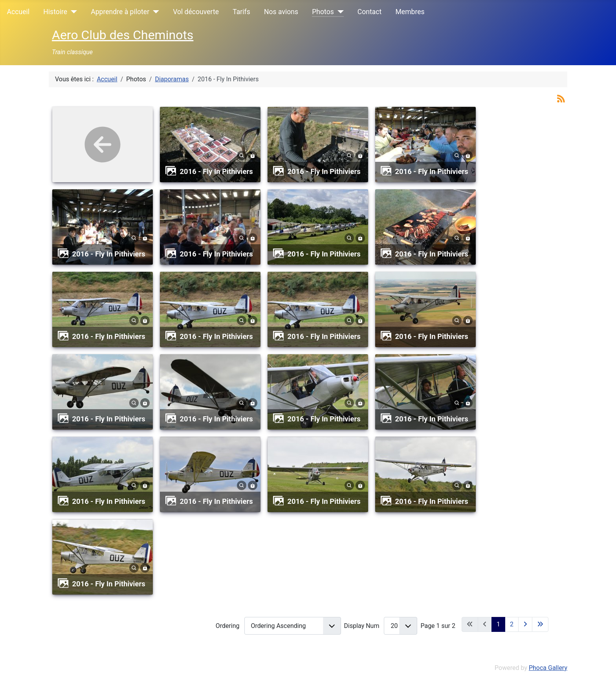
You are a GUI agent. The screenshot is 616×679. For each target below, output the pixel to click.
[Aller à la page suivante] (525, 624)
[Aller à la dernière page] (540, 624)
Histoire (55, 12)
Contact (370, 12)
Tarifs (241, 12)
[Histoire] (72, 12)
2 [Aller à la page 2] (512, 624)
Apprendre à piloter (120, 12)
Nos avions (281, 12)
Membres (410, 12)
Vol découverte (196, 12)
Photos (323, 12)
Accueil (18, 12)
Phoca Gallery (548, 668)
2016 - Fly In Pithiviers (216, 171)
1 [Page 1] (498, 624)
